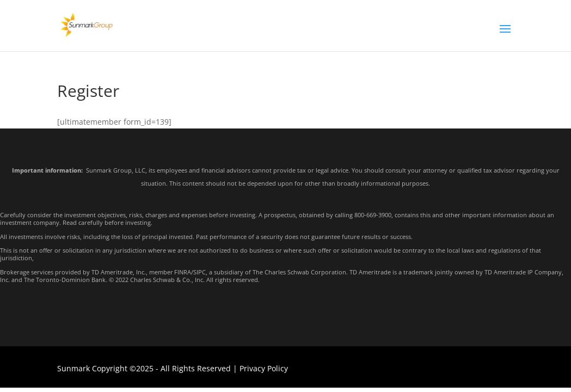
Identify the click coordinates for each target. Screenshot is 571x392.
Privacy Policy (264, 368)
